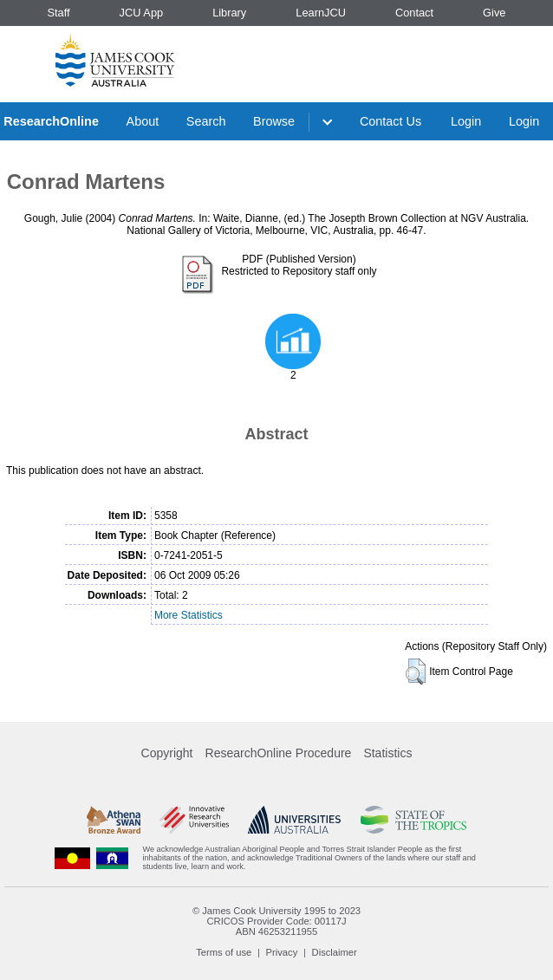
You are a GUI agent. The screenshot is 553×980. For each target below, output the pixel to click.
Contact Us (390, 121)
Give (494, 13)
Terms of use (224, 952)
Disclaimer (335, 952)
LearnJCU (321, 13)
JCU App (142, 13)
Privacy (282, 952)
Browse (274, 121)
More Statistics (189, 615)
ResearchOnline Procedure (279, 753)
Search (206, 121)
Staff (58, 13)
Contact (414, 13)
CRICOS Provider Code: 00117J (276, 921)
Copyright (167, 753)
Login (466, 121)
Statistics (387, 753)
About (143, 121)
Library (229, 13)
